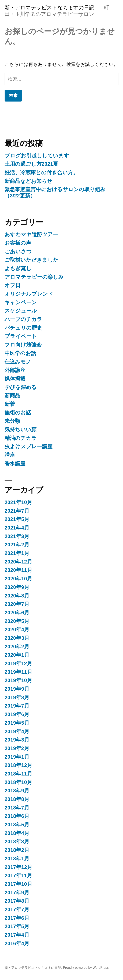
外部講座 (15, 370)
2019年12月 (18, 663)
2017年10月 (18, 884)
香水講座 (15, 464)
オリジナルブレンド (29, 294)
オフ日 (13, 285)
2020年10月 (18, 579)
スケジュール (21, 311)
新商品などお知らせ (29, 181)
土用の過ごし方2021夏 (31, 164)
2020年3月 (17, 638)
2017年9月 (17, 893)
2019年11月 (18, 672)
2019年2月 (17, 748)
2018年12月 (18, 765)
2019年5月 (17, 723)
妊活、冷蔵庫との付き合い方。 (41, 173)
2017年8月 (17, 901)
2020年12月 (18, 562)
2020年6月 (17, 613)
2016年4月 (17, 943)
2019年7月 (17, 706)
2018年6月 (17, 816)
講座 (10, 455)
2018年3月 (17, 841)
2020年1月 (17, 655)
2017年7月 (17, 909)
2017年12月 (18, 867)
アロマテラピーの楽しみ (34, 277)
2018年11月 (18, 774)
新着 (10, 404)
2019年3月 (17, 740)
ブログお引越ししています (37, 156)
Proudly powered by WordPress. (86, 968)
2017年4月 (17, 935)
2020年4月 (17, 629)
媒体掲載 (15, 379)
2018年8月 (17, 799)
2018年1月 (17, 859)
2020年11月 (18, 570)
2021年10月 (18, 502)
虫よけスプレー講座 (29, 446)
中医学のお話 (20, 353)
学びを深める (21, 387)
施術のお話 (18, 413)
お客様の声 (18, 243)
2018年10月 (18, 782)
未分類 (12, 421)
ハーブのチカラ (23, 319)
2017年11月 (18, 875)
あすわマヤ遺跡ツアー (31, 234)
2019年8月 (17, 697)
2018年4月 (17, 833)
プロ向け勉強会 (23, 345)
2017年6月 (17, 918)
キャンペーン (21, 302)
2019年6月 (17, 714)
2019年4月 (17, 731)
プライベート (21, 336)
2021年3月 (17, 536)
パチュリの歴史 (23, 328)
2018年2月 (17, 850)
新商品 (12, 396)
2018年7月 (17, 808)
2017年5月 (17, 926)
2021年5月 (17, 519)
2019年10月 (18, 680)
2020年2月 (17, 647)
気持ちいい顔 (20, 430)
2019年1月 (17, 757)
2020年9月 (17, 587)
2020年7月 (17, 604)
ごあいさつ (18, 252)
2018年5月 (17, 825)
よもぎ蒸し (18, 268)
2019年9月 (17, 689)
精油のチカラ (21, 438)
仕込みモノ (18, 362)
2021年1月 (17, 553)
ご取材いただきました (31, 260)
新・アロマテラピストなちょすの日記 (49, 8)
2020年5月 (17, 621)
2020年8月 (17, 596)
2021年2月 (17, 545)
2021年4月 (17, 528)
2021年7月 (17, 511)
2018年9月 (17, 791)
